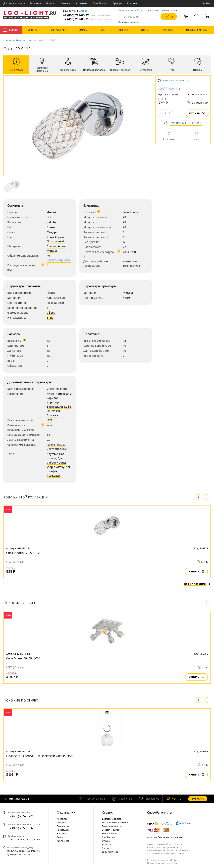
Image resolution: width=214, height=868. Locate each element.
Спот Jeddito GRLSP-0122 (24, 553)
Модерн (52, 232)
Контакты (133, 3)
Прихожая (54, 411)
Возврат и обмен (111, 830)
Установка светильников (115, 822)
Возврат (51, 3)
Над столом (56, 456)
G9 (125, 242)
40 (124, 222)
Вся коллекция (197, 584)
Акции (60, 837)
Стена (51, 389)
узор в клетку (56, 467)
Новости (106, 844)
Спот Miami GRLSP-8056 (23, 658)
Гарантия (36, 3)
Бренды (117, 3)
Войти (207, 3)
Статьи (106, 848)
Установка (82, 3)
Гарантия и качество (113, 826)
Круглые (52, 454)
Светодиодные (57, 449)
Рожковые (54, 476)
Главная (9, 40)
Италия (52, 212)
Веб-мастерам (109, 833)
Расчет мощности (59, 260)
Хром (50, 237)
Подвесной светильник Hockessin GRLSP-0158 (39, 756)
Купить (197, 113)
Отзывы (66, 3)
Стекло (51, 246)
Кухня (51, 394)
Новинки (62, 833)
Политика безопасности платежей (165, 837)
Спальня (52, 415)
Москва (83, 11)
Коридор (53, 402)
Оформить (198, 799)
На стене (62, 389)
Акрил (61, 246)
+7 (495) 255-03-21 (87, 19)
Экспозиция (55, 407)
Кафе (68, 407)
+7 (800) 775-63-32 (87, 15)
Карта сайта (63, 841)
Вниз (50, 318)
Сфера (51, 313)
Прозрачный (55, 241)
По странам (63, 826)
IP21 (50, 420)
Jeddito (51, 222)
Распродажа (63, 830)
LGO (50, 217)
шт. (172, 799)
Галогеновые (131, 212)
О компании (66, 812)
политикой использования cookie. (166, 853)
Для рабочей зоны (56, 460)
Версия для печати (175, 81)
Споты (32, 40)
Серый (60, 237)
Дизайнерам (100, 3)
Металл (52, 251)
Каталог (11, 30)
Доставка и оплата (14, 3)
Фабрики (62, 822)
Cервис (107, 812)
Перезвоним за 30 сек (131, 10)
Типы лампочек (110, 852)
